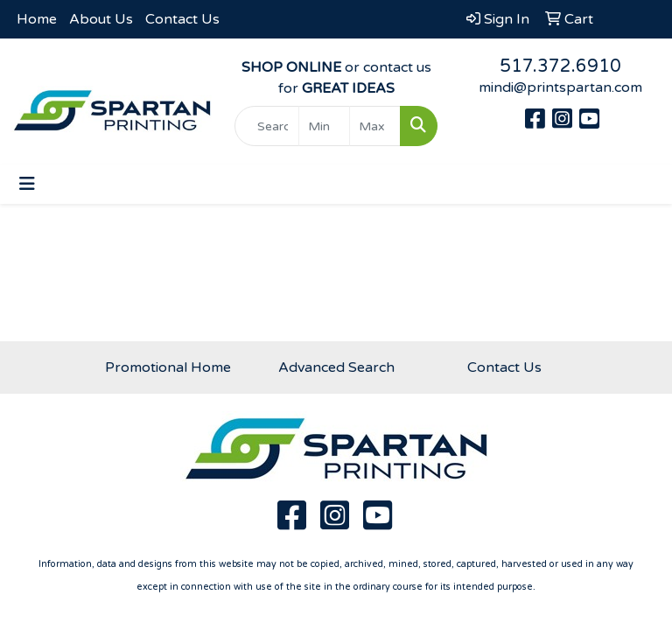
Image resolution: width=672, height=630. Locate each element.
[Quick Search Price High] (375, 126)
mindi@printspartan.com (560, 87)
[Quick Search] (267, 126)
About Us (101, 19)
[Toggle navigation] (27, 184)
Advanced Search (336, 367)
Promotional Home (168, 367)
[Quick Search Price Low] (324, 126)
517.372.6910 (560, 66)
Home (37, 19)
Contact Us (182, 19)
